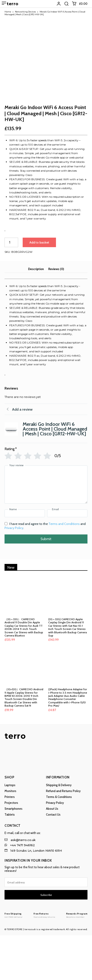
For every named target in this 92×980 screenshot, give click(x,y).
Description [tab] (36, 314)
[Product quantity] (11, 287)
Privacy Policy (14, 573)
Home (8, 12)
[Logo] (13, 960)
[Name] (25, 558)
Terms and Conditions (64, 568)
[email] (46, 927)
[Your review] (46, 529)
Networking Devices (25, 12)
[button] (66, 4)
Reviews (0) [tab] (56, 314)
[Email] (67, 558)
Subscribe (46, 940)
